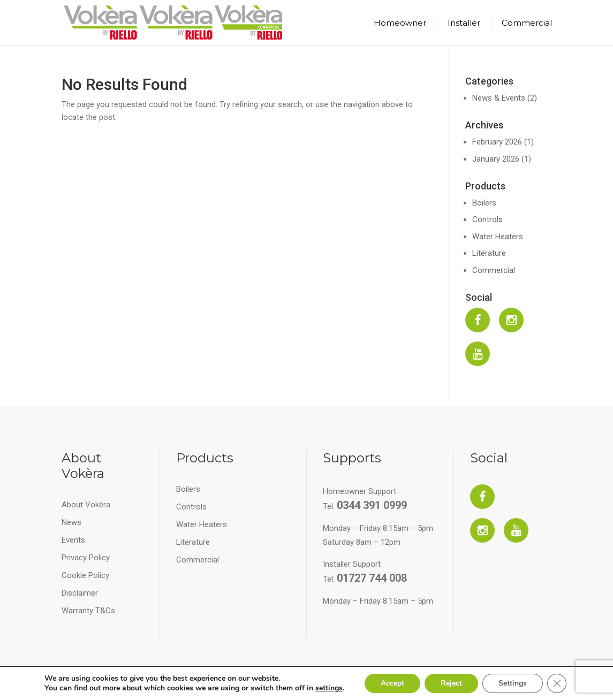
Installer (464, 23)
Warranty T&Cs (88, 611)
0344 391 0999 (372, 505)
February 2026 (497, 142)
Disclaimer (80, 593)
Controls (487, 219)
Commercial (527, 23)
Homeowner (400, 23)
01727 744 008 (372, 578)
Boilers (484, 203)
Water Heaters (498, 237)
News (71, 522)
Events (73, 540)
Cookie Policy (85, 575)
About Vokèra (86, 505)
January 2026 (496, 159)
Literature (489, 253)
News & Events (499, 98)
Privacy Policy (86, 558)
